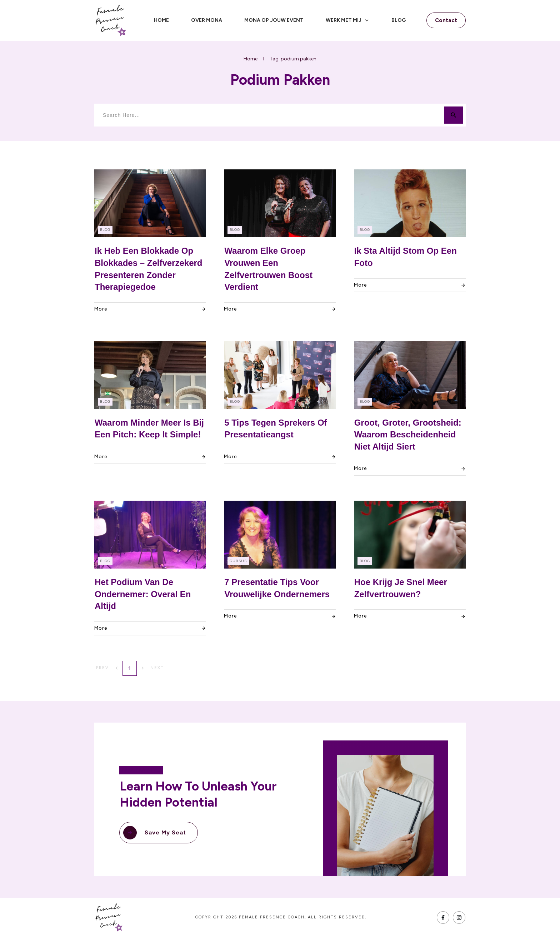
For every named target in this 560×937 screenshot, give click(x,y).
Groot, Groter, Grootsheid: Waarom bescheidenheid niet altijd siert (408, 435)
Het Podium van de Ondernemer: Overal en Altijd (143, 594)
